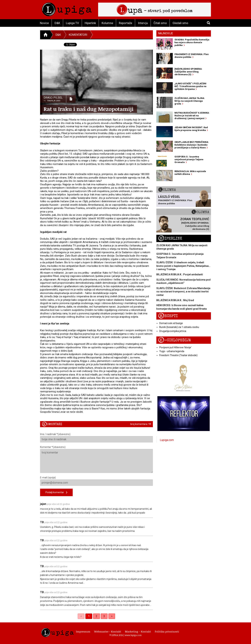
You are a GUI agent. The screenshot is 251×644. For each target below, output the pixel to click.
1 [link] (89, 616)
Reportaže (125, 23)
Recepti (168, 316)
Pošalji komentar (56, 493)
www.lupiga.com (133, 635)
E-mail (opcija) (96, 481)
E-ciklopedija (174, 340)
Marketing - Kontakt (138, 631)
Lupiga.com (167, 440)
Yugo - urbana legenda (172, 351)
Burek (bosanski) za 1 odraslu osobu (179, 327)
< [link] (81, 616)
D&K (57, 23)
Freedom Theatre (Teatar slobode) (178, 355)
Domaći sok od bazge (171, 323)
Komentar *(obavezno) (96, 459)
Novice (44, 23)
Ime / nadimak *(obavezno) (96, 438)
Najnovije (166, 33)
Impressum (83, 631)
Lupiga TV (72, 23)
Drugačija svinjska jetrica (173, 331)
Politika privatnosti (167, 631)
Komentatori (78, 35)
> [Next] (112, 616)
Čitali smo (160, 23)
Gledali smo (180, 23)
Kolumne (107, 23)
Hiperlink (90, 23)
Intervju (143, 23)
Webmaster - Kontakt (108, 631)
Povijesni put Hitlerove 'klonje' (175, 347)
